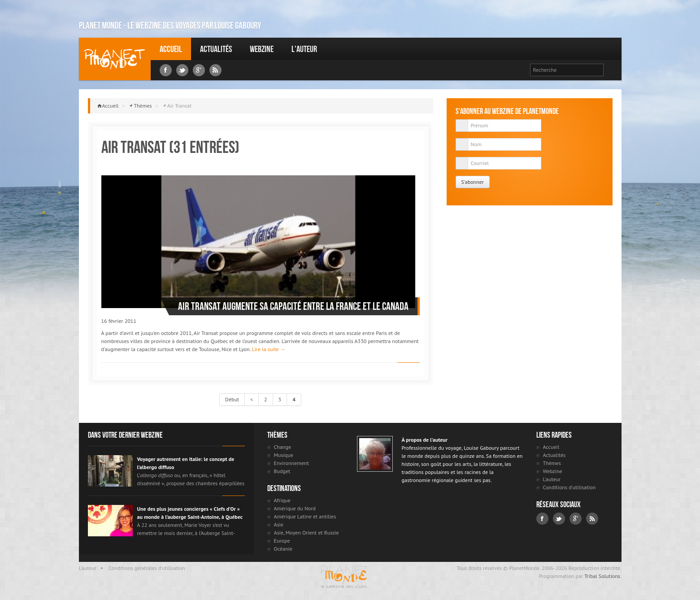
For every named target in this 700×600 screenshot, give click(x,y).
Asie (279, 524)
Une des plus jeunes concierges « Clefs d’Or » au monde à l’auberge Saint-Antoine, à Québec (190, 513)
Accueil (171, 49)
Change (283, 447)
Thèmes (143, 106)
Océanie (283, 549)
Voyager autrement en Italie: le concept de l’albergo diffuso (186, 463)
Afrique (282, 500)
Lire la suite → (268, 349)
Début (232, 399)
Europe (282, 541)
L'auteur (304, 49)
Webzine (262, 49)
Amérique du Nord (295, 508)
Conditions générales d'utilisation (147, 568)
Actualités (216, 49)
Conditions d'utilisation (570, 487)
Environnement (291, 463)
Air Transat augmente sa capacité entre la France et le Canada (293, 306)
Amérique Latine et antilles (305, 516)
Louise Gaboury (115, 59)
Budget (282, 471)
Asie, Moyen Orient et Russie (307, 533)
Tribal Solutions (602, 576)
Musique (284, 455)
